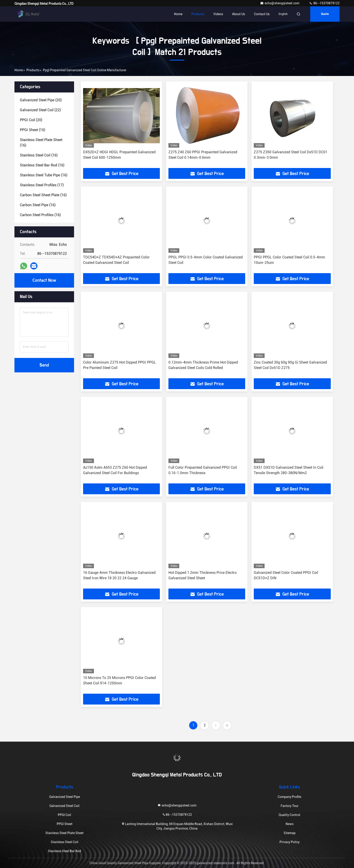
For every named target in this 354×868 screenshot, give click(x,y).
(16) (41, 143)
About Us (239, 14)
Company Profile (289, 797)
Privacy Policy (290, 842)
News (290, 824)
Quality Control (289, 815)
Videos (218, 14)
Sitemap (290, 833)
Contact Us (262, 14)
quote (325, 14)
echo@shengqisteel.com (280, 3)
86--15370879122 (324, 3)
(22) (40, 110)
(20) (41, 100)
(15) (33, 130)
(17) (42, 185)
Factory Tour (290, 806)
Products (198, 14)
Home (178, 14)
